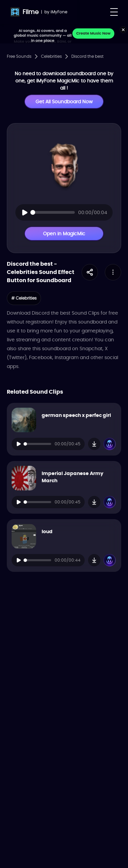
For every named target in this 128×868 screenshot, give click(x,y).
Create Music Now (93, 33)
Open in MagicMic (64, 234)
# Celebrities (24, 298)
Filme (31, 12)
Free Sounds (19, 56)
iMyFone (59, 12)
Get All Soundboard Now (64, 102)
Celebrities (51, 56)
